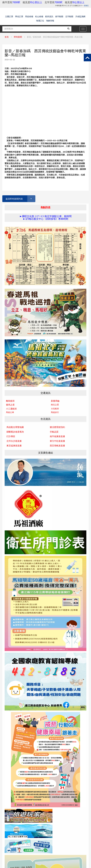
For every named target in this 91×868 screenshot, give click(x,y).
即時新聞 (18, 37)
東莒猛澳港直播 (14, 446)
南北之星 (55, 405)
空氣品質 (54, 432)
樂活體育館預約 (57, 427)
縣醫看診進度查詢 (15, 432)
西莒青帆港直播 (57, 446)
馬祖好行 (55, 412)
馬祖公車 (10, 412)
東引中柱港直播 (57, 441)
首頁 (7, 37)
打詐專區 (11, 436)
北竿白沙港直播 (14, 441)
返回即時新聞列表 (20, 199)
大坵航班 (55, 409)
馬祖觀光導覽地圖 (15, 427)
